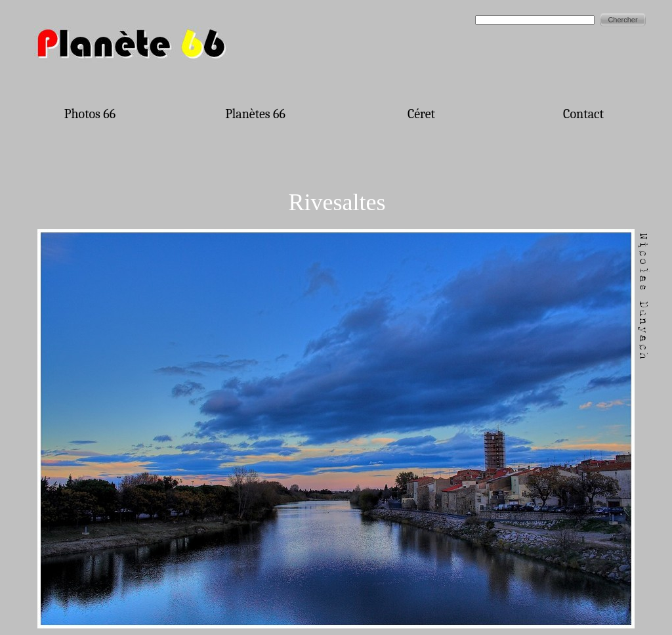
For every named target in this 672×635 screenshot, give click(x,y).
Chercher (622, 20)
